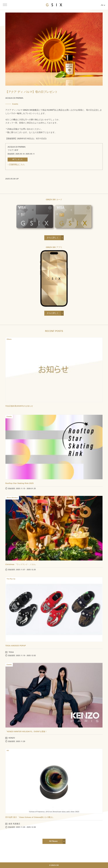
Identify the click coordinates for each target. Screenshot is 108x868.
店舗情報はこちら (17, 165)
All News (53, 841)
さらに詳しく (53, 238)
